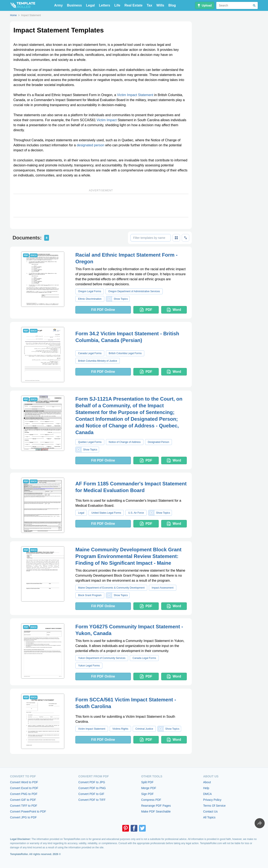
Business (74, 5)
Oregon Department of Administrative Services (134, 291)
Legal (90, 5)
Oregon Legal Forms (90, 291)
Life (117, 5)
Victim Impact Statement (135, 95)
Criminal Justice (144, 729)
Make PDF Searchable (156, 811)
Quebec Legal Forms (90, 442)
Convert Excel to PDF (24, 788)
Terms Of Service (214, 806)
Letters (105, 5)
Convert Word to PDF (24, 782)
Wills (160, 5)
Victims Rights (120, 729)
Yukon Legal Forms (89, 666)
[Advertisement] (101, 206)
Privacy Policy (212, 800)
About (207, 782)
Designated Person (158, 442)
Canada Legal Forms (90, 353)
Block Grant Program (90, 595)
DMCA (207, 794)
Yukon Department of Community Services (102, 658)
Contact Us (210, 811)
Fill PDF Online (103, 310)
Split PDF (147, 782)
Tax (149, 5)
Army (59, 5)
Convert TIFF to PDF (24, 806)
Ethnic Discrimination (90, 299)
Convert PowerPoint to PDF (28, 811)
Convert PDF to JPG (92, 782)
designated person (90, 145)
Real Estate (133, 5)
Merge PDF (149, 788)
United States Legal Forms (106, 513)
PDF (146, 310)
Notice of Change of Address (125, 442)
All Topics (209, 817)
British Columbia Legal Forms (125, 353)
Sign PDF (147, 794)
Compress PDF (151, 800)
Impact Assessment (162, 588)
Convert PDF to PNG (92, 788)
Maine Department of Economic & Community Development (111, 588)
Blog (172, 5)
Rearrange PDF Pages (156, 806)
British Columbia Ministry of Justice (98, 361)
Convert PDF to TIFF (92, 800)
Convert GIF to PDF (23, 800)
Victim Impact (107, 120)
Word (174, 310)
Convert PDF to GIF (91, 794)
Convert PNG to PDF (24, 794)
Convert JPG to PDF (23, 817)
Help (206, 788)
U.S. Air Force (136, 513)
